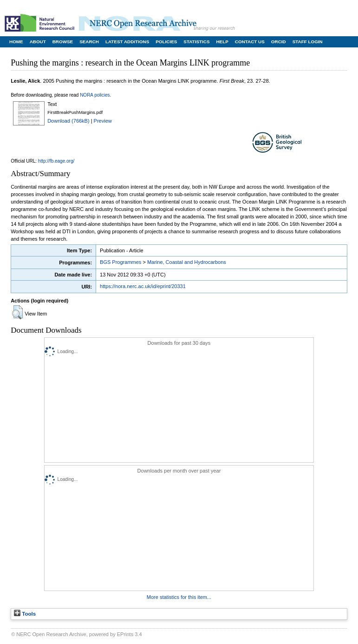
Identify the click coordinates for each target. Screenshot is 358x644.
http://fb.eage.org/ (56, 161)
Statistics (196, 42)
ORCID (279, 42)
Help (222, 42)
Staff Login (308, 42)
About (38, 42)
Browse (63, 42)
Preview (103, 121)
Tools (25, 614)
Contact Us (250, 42)
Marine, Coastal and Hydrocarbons (187, 262)
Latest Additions (127, 42)
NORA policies (95, 95)
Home (16, 42)
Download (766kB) (68, 121)
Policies (166, 42)
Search (89, 42)
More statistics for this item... (179, 597)
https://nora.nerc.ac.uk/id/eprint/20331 (143, 286)
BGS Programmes (120, 262)
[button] (17, 312)
